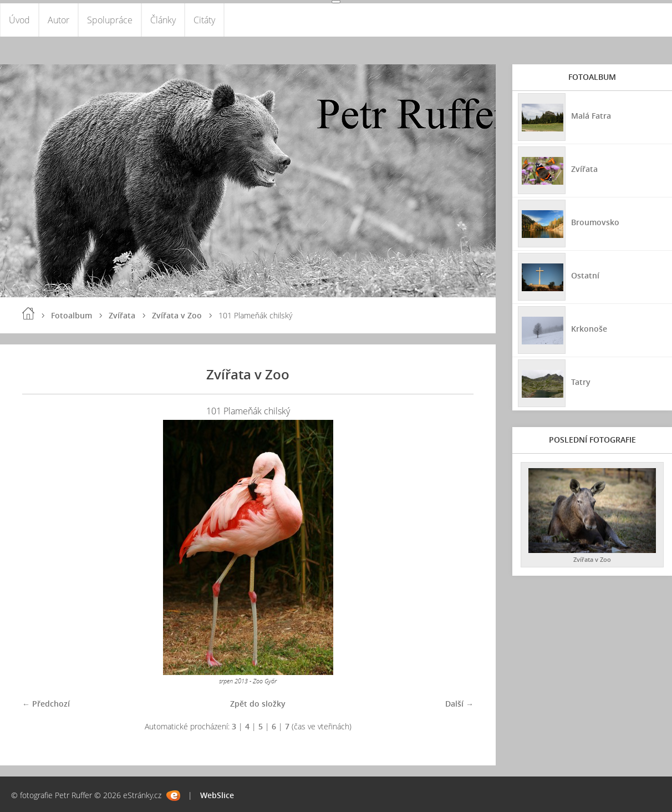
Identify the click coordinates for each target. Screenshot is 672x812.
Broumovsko (595, 222)
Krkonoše (589, 329)
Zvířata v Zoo (177, 315)
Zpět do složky (258, 704)
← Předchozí (46, 704)
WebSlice (217, 795)
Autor (58, 20)
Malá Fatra (591, 116)
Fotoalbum (72, 315)
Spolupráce (110, 20)
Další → (459, 704)
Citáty (204, 20)
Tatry (581, 382)
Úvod (19, 20)
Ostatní (585, 275)
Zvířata (122, 315)
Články (163, 20)
